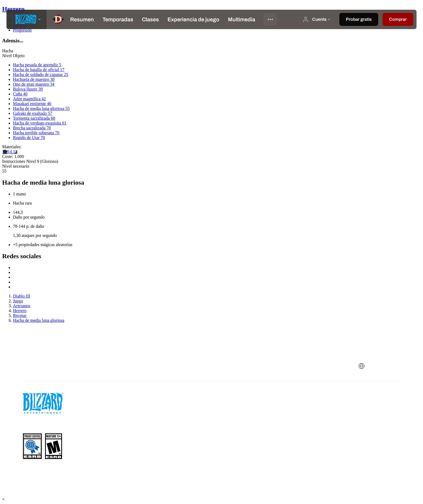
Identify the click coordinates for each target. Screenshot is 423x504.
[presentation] (26, 19)
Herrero (13, 9)
